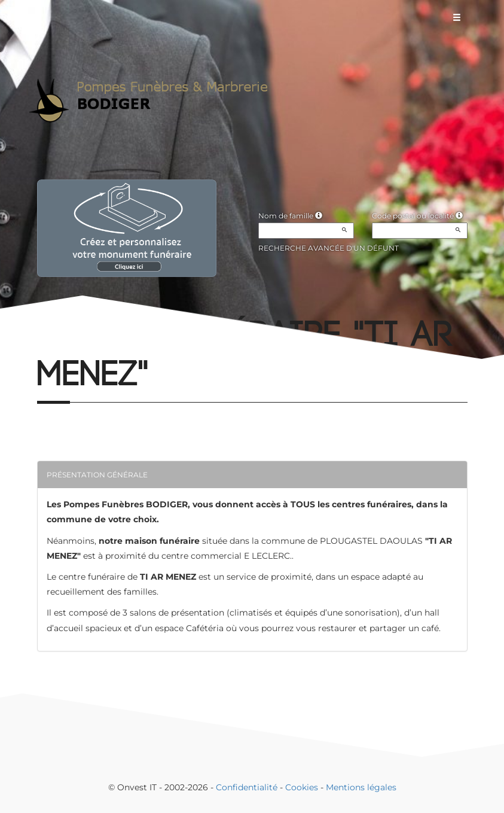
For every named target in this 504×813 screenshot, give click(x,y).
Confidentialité (247, 787)
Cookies (302, 787)
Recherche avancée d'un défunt (329, 248)
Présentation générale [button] (97, 475)
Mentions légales (361, 787)
